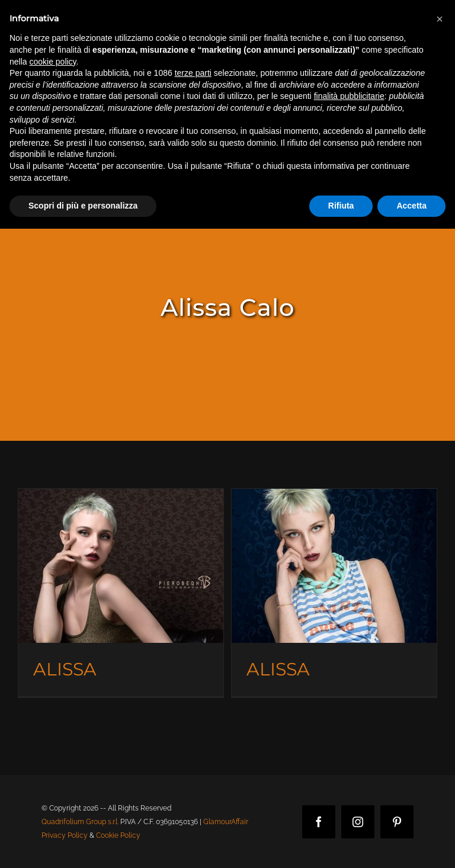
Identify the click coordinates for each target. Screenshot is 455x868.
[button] (440, 19)
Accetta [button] (411, 206)
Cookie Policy (118, 835)
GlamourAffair (226, 822)
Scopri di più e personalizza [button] (83, 206)
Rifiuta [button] (341, 206)
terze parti (193, 73)
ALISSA (65, 669)
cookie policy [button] (52, 62)
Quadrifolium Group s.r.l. (80, 822)
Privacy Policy (65, 835)
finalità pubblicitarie (349, 96)
